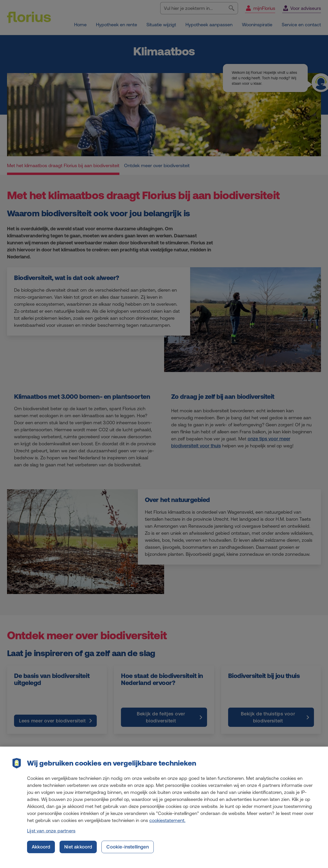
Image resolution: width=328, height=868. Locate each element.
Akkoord (41, 851)
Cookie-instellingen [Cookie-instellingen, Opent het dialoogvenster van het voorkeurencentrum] (127, 851)
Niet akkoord (78, 851)
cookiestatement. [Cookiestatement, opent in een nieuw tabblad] (167, 824)
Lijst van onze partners (51, 835)
